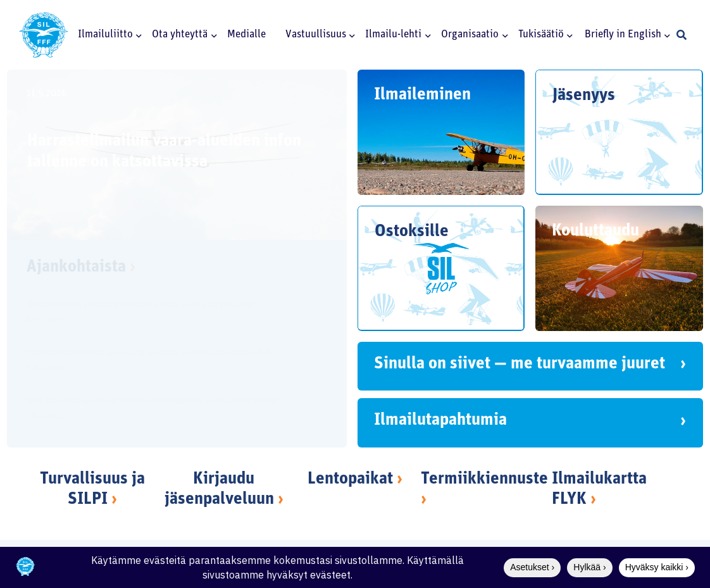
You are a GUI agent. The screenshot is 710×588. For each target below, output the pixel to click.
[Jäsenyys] (620, 132)
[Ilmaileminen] (441, 132)
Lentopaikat (350, 479)
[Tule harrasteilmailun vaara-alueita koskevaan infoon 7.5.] (166, 362)
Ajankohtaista (81, 267)
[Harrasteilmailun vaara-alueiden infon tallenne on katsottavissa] (177, 155)
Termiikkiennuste (484, 479)
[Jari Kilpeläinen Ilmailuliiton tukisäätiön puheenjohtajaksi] (166, 410)
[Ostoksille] (441, 268)
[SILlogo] (44, 35)
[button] (137, 35)
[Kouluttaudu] (620, 268)
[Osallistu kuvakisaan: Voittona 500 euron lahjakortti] (166, 314)
